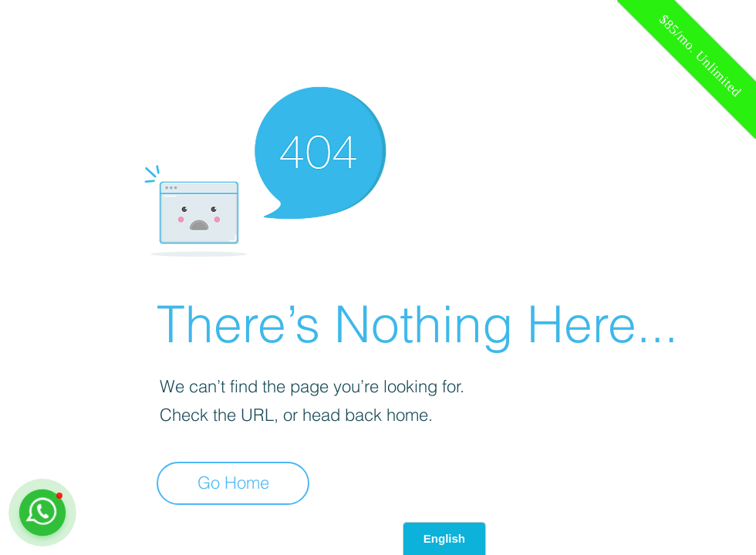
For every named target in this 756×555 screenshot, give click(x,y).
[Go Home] (233, 483)
